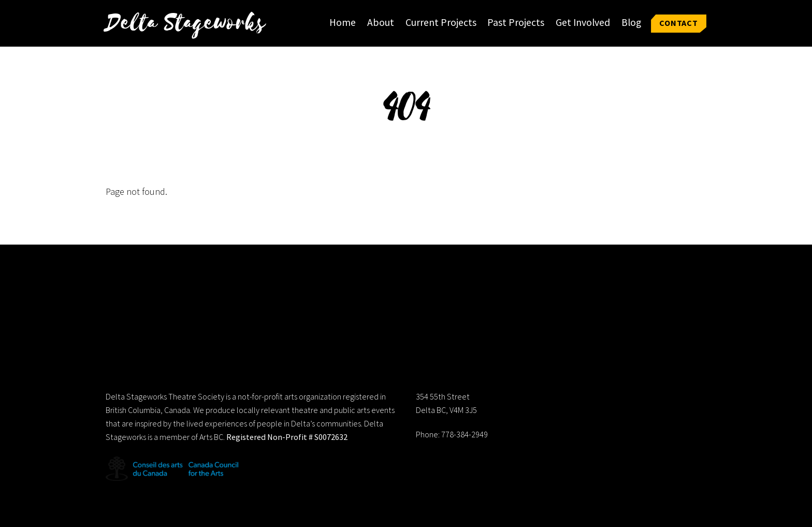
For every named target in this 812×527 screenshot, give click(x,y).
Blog (631, 22)
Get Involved (583, 22)
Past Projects (516, 22)
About (381, 22)
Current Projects (441, 22)
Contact (679, 23)
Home (343, 22)
